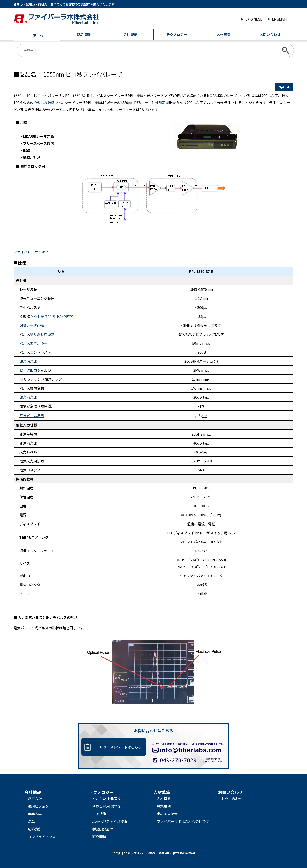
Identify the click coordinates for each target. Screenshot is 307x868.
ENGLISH (279, 19)
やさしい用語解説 (106, 806)
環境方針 (35, 829)
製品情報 (84, 34)
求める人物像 (167, 814)
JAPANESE (254, 19)
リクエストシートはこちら (120, 747)
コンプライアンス (42, 837)
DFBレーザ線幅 (32, 325)
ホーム (38, 35)
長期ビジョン (38, 806)
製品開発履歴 (103, 829)
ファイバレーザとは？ (31, 252)
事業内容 (35, 814)
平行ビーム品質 (32, 416)
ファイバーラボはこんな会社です (183, 821)
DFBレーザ (143, 102)
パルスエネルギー (33, 343)
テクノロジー (177, 34)
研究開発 (99, 837)
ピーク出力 (28, 370)
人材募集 (223, 34)
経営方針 (35, 799)
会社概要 (130, 34)
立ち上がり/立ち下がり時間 (52, 316)
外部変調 (162, 102)
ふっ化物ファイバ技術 (110, 821)
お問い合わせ (270, 34)
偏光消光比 (28, 361)
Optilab (284, 87)
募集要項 (164, 806)
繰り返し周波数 (42, 102)
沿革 (31, 821)
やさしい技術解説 (106, 799)
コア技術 (99, 814)
